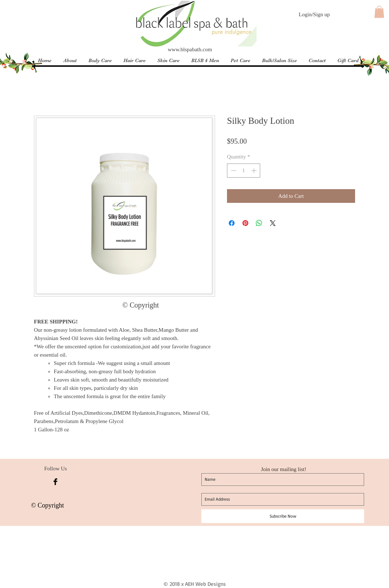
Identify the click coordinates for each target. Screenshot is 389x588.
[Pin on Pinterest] (245, 223)
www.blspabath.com (190, 49)
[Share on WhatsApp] (259, 223)
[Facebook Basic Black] (55, 482)
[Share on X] (273, 223)
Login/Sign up (314, 14)
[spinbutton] (244, 171)
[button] (379, 12)
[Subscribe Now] (283, 516)
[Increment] (255, 171)
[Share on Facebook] (232, 223)
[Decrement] (233, 171)
